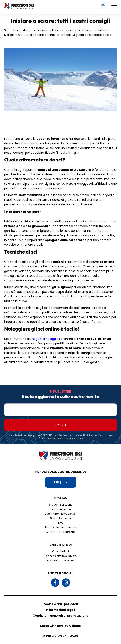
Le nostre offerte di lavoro (61, 556)
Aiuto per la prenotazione (61, 527)
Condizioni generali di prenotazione (60, 616)
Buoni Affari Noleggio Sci (60, 514)
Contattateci (60, 551)
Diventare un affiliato (60, 561)
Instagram (66, 583)
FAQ (61, 523)
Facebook (55, 583)
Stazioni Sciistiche (61, 505)
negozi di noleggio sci (48, 339)
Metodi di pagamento (60, 532)
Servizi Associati (60, 518)
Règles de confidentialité (74, 435)
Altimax (75, 626)
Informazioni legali (60, 610)
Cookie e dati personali (61, 604)
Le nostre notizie (61, 509)
